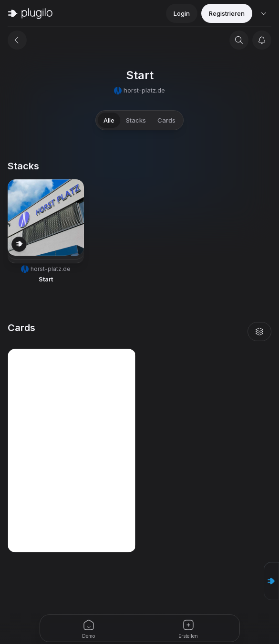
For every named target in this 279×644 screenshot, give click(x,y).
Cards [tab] (166, 120)
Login (182, 13)
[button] (46, 232)
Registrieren (227, 13)
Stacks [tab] (136, 120)
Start (46, 279)
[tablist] (139, 120)
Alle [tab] (109, 120)
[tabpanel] (139, 356)
